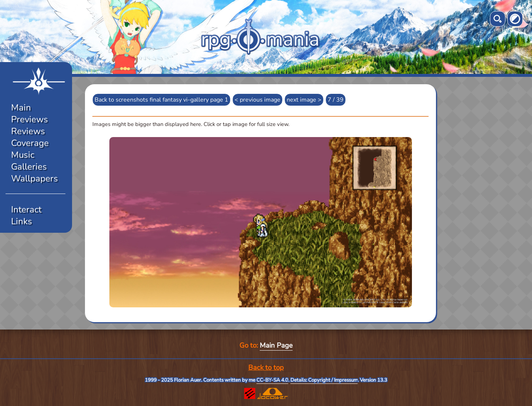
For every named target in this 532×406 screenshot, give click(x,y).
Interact (26, 209)
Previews (30, 119)
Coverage (30, 143)
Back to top (266, 368)
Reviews (28, 131)
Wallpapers (35, 178)
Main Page (276, 345)
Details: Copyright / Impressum (324, 380)
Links (22, 221)
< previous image (258, 100)
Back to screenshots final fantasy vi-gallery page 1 (161, 100)
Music (23, 155)
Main (21, 108)
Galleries (29, 167)
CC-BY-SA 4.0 (272, 380)
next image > (304, 100)
